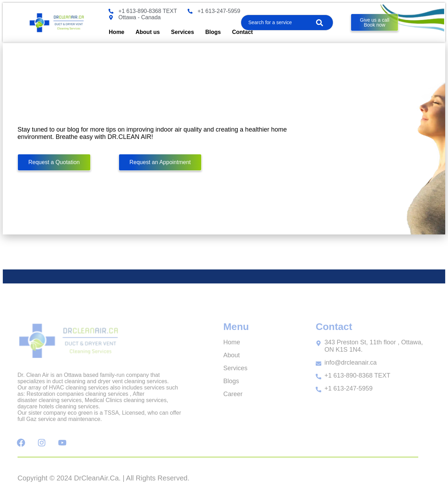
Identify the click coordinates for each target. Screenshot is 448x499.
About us (148, 32)
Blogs (213, 32)
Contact (243, 32)
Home (117, 32)
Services (183, 32)
